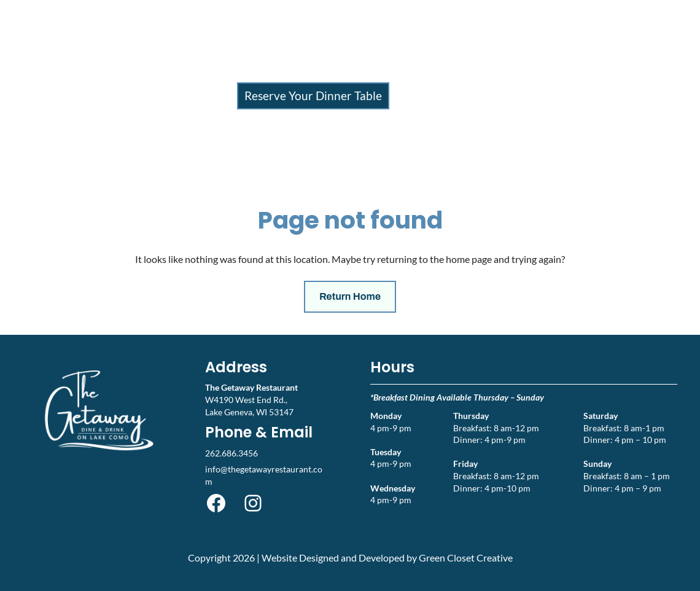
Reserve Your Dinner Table (313, 96)
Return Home (350, 296)
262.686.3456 (231, 453)
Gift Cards (466, 70)
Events (326, 70)
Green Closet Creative (466, 558)
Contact (526, 70)
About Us (395, 70)
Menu (266, 70)
